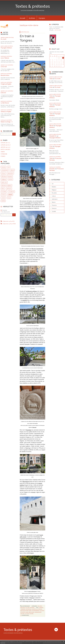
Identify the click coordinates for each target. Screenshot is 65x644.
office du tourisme (30, 105)
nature (12, 170)
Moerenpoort (26, 481)
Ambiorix (35, 155)
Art (53, 184)
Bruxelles (54, 193)
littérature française (7, 176)
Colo (51, 87)
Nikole (51, 126)
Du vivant (3, 39)
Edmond (3, 93)
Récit (3, 188)
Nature (54, 202)
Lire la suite (58, 30)
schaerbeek (5, 170)
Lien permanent (25, 606)
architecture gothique (31, 291)
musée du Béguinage (32, 591)
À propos (42, 18)
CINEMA (3, 152)
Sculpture (12, 192)
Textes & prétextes (32, 6)
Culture (27, 608)
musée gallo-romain (37, 609)
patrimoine (29, 609)
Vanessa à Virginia (6, 112)
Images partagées (6, 84)
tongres (41, 608)
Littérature (55, 199)
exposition (10, 173)
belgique (4, 179)
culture (10, 195)
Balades (40, 606)
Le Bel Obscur (5, 103)
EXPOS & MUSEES (5, 149)
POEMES (3, 156)
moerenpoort (38, 612)
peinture (9, 188)
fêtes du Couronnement (37, 249)
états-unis (4, 182)
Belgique (23, 608)
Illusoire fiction (5, 75)
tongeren (23, 609)
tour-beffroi (28, 203)
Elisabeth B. (53, 136)
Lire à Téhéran (5, 58)
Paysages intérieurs (6, 48)
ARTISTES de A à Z (5, 147)
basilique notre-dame (26, 611)
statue (31, 153)
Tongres (27, 47)
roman (3, 198)
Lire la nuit (4, 67)
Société (54, 211)
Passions (32, 608)
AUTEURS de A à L (5, 143)
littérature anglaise (6, 185)
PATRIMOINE (4, 154)
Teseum (32, 598)
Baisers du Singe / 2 (7, 122)
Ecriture (4, 195)
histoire (4, 167)
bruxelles (4, 192)
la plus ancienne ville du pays (34, 51)
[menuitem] (23, 18)
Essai (9, 198)
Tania (51, 79)
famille (3, 201)
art (9, 167)
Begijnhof (29, 430)
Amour (3, 173)
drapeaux (25, 300)
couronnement (36, 611)
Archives (32, 18)
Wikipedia (34, 427)
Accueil (22, 18)
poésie (10, 179)
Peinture (54, 208)
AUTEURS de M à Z (6, 145)
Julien (35, 149)
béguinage (32, 612)
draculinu (52, 169)
